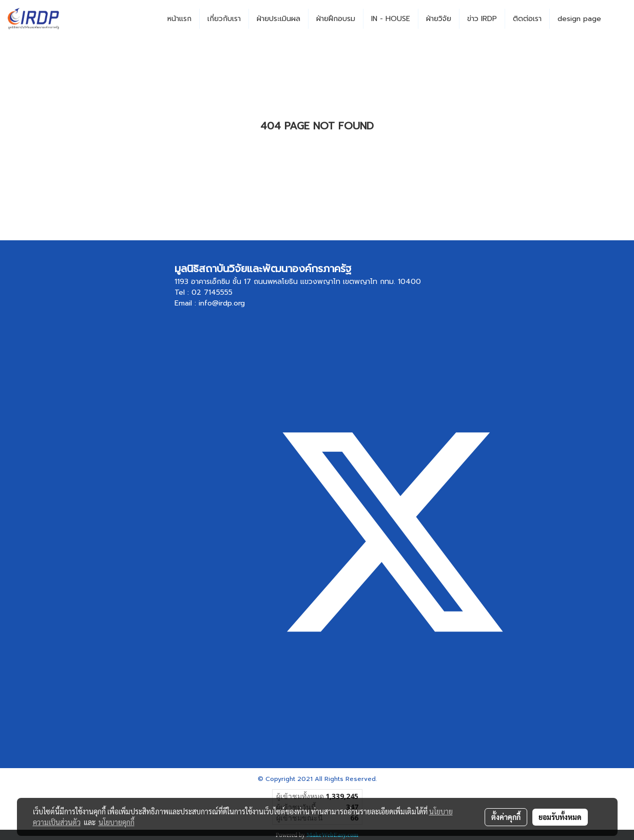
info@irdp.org (222, 303)
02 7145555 (212, 292)
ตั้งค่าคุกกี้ (506, 817)
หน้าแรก (179, 19)
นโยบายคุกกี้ (117, 822)
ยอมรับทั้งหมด (560, 817)
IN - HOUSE (391, 19)
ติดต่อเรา (527, 19)
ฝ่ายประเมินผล (278, 19)
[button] (618, 19)
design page (579, 19)
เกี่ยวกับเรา (224, 19)
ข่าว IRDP (482, 19)
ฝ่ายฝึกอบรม (336, 19)
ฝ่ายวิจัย (439, 19)
